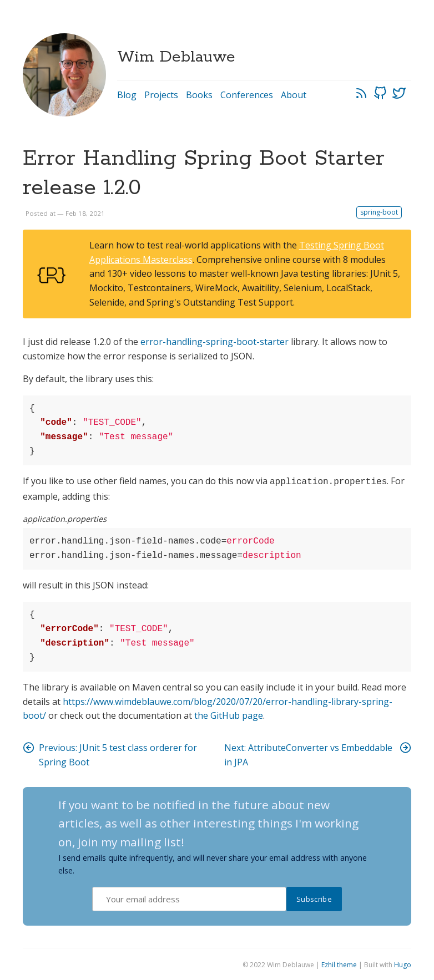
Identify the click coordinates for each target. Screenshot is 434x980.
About (294, 95)
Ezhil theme (339, 964)
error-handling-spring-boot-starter (215, 342)
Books (199, 95)
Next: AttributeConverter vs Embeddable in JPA (318, 753)
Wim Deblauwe (176, 57)
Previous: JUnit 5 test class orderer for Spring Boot (110, 753)
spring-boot (379, 212)
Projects (161, 95)
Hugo (403, 964)
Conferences (247, 95)
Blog (127, 95)
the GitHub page (229, 714)
